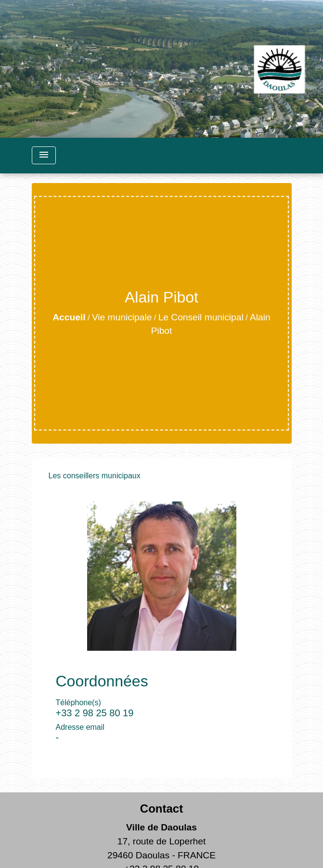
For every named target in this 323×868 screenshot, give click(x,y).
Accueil (69, 317)
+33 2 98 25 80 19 (95, 713)
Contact (161, 809)
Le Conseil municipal (201, 317)
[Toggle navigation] (44, 155)
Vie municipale (122, 317)
